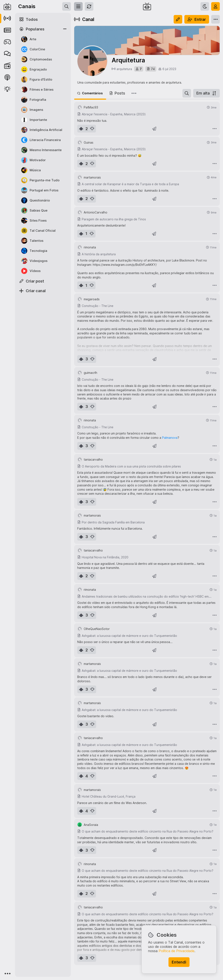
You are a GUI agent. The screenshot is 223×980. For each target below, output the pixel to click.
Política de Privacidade (177, 951)
